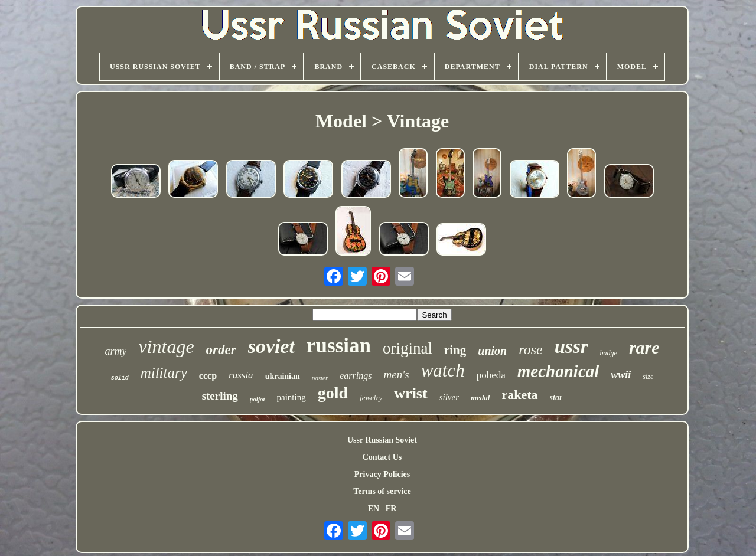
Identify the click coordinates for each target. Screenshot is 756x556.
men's (397, 375)
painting (291, 397)
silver (449, 397)
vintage (166, 346)
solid (120, 378)
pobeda (491, 375)
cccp (208, 376)
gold (333, 393)
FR (391, 508)
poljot (258, 399)
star (556, 398)
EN (374, 508)
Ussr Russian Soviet (382, 440)
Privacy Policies (382, 474)
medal (480, 398)
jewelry (371, 398)
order (221, 350)
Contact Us (382, 457)
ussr (571, 346)
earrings (356, 376)
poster (320, 378)
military (164, 373)
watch (443, 370)
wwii (621, 375)
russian (339, 346)
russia (241, 375)
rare (644, 347)
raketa (519, 395)
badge (609, 353)
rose (530, 349)
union (492, 351)
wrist (410, 393)
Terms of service (382, 491)
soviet (271, 346)
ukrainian (283, 376)
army (115, 351)
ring (455, 350)
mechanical (558, 371)
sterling (220, 396)
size (648, 377)
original (408, 348)
